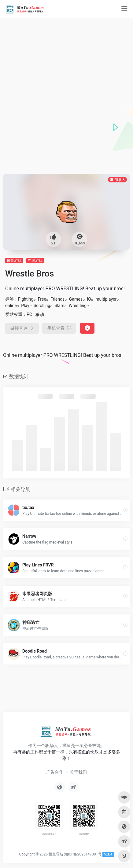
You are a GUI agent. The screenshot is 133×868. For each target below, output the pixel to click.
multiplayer (106, 299)
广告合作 (55, 772)
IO (89, 299)
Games (76, 299)
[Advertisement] (66, 104)
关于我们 (78, 772)
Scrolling (42, 306)
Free (42, 299)
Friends (57, 299)
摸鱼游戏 (14, 261)
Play (25, 306)
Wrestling (78, 306)
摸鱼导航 (56, 854)
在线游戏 (35, 261)
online (11, 306)
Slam (60, 306)
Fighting (26, 299)
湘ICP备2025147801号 (83, 854)
